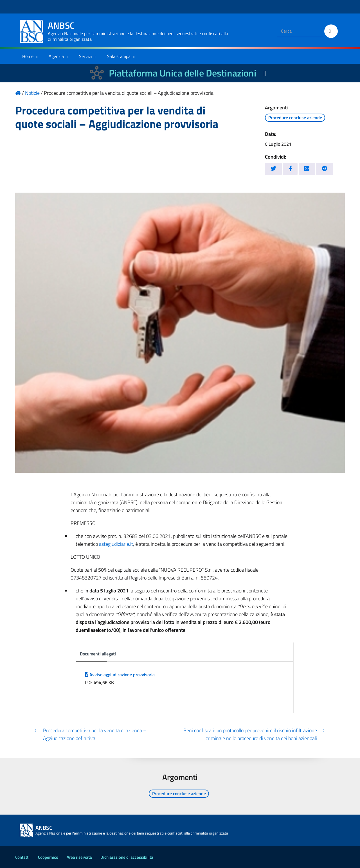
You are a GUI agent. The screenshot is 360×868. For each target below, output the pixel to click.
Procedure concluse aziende (295, 118)
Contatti (22, 857)
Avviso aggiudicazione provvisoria (120, 675)
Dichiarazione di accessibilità (127, 857)
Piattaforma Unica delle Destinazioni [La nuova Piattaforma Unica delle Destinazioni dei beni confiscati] (183, 73)
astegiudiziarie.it (116, 544)
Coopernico (48, 857)
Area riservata (79, 857)
